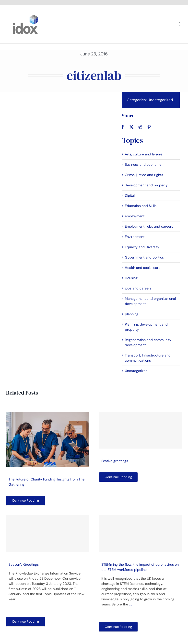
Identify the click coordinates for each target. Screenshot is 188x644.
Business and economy (143, 164)
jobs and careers (138, 288)
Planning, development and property (146, 327)
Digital (129, 195)
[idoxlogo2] (25, 16)
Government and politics (144, 257)
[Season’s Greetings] (48, 534)
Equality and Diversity (142, 247)
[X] (131, 127)
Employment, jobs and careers (149, 226)
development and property (146, 185)
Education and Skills (140, 206)
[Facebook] (122, 127)
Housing (131, 278)
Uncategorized (160, 100)
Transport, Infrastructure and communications (147, 358)
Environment (134, 237)
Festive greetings (115, 461)
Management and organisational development (150, 301)
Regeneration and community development (148, 342)
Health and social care (142, 268)
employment (134, 216)
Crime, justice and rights (144, 175)
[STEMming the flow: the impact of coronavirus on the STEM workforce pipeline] (140, 534)
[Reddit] (140, 127)
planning (131, 314)
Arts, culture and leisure (143, 154)
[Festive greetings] (140, 430)
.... (18, 599)
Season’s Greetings (24, 564)
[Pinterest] (149, 127)
